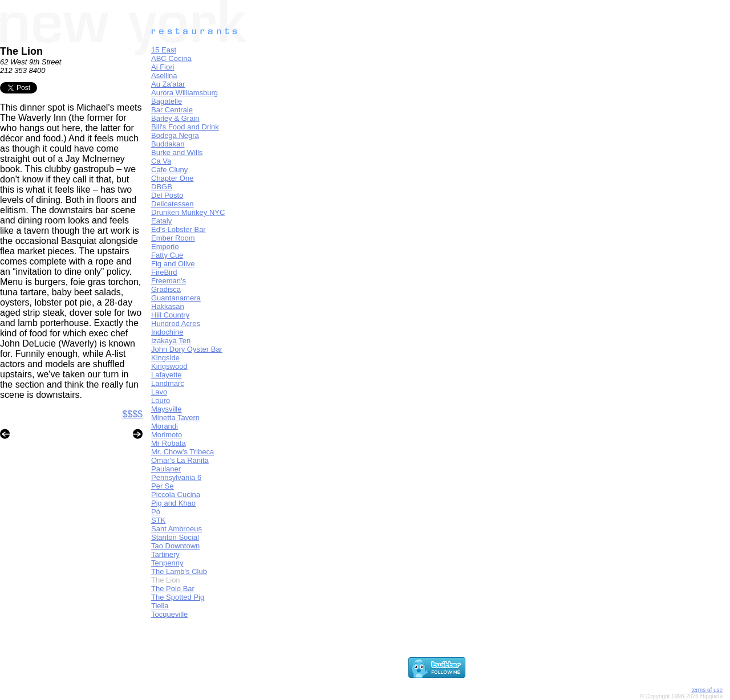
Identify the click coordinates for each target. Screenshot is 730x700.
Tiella (160, 606)
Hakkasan (168, 306)
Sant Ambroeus (177, 529)
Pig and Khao (173, 503)
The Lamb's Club (179, 571)
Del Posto (167, 195)
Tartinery (165, 554)
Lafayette (167, 375)
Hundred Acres (176, 323)
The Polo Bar (173, 589)
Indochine (167, 332)
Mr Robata (169, 443)
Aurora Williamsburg (184, 93)
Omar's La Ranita (180, 460)
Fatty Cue (167, 255)
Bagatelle (167, 101)
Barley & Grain (175, 118)
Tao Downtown (175, 546)
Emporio (165, 247)
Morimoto (167, 435)
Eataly (161, 221)
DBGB (162, 187)
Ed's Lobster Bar (179, 229)
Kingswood (169, 366)
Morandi (165, 426)
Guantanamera (176, 298)
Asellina (164, 76)
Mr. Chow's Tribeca (182, 452)
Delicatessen (172, 204)
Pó (156, 512)
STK (158, 520)
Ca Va (161, 161)
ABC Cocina (171, 58)
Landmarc (168, 383)
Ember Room (173, 238)
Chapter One (172, 178)
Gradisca (166, 289)
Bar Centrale (172, 110)
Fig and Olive (173, 264)
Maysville (166, 409)
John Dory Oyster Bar (187, 349)
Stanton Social (175, 537)
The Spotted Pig (178, 597)
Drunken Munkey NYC (188, 212)
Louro (161, 400)
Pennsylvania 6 (176, 477)
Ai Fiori (163, 67)
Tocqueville (169, 614)
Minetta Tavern (175, 418)
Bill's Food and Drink (185, 127)
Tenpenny (167, 563)
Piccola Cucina (176, 495)
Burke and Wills (177, 152)
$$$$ (132, 414)
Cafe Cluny (169, 170)
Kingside (165, 358)
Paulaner (166, 469)
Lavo (159, 392)
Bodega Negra (175, 135)
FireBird (164, 272)
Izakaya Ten (171, 341)
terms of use (707, 690)
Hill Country (170, 315)
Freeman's (169, 281)
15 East (164, 50)
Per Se (163, 486)
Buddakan (168, 144)
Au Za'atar (168, 84)
